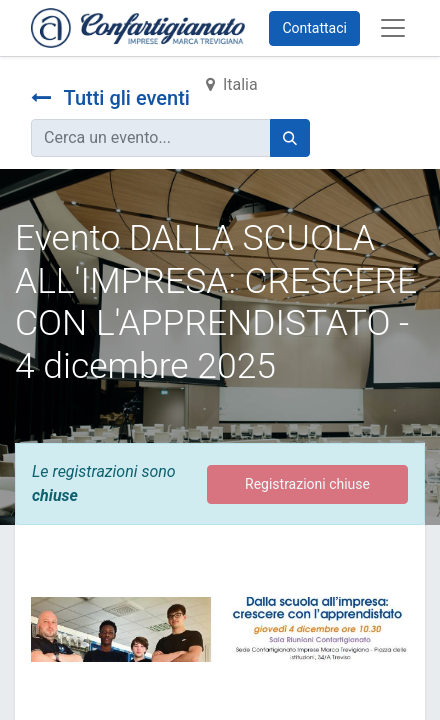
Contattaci (314, 28)
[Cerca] (290, 138)
